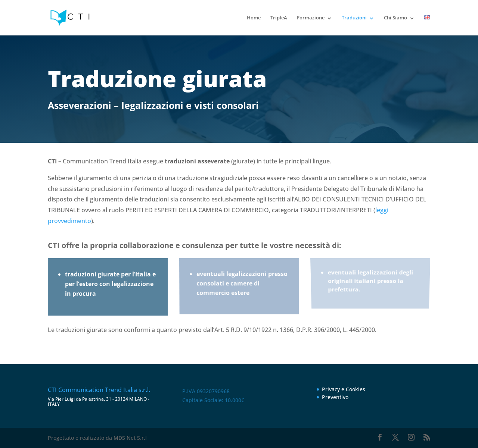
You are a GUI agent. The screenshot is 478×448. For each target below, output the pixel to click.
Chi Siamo (395, 18)
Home (254, 18)
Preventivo (335, 397)
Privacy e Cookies (344, 389)
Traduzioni (354, 18)
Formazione (311, 18)
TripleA (279, 18)
